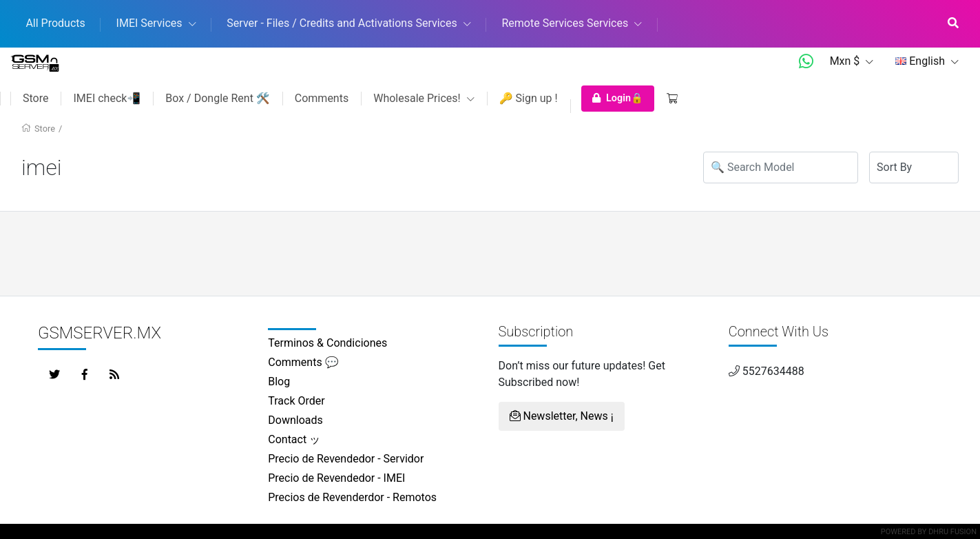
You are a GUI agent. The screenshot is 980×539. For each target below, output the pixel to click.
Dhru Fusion (952, 532)
